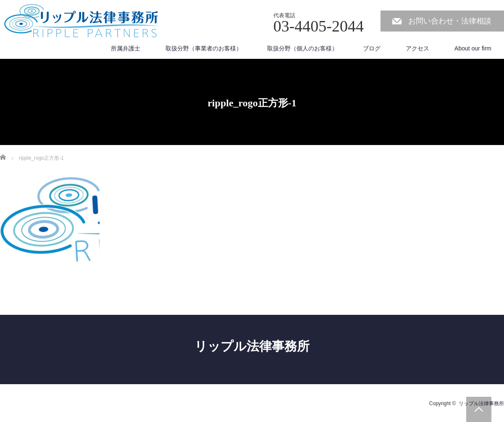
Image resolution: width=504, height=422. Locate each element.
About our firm (473, 48)
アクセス (417, 48)
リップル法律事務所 (252, 346)
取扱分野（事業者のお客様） (204, 48)
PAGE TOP (479, 409)
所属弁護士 (126, 48)
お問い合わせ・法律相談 (450, 21)
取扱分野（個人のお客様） (302, 48)
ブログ (372, 48)
